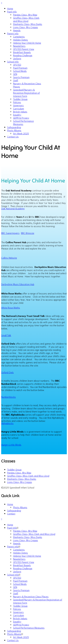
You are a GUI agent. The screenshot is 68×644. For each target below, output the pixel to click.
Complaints (19, 36)
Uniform (17, 58)
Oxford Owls (7, 372)
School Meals (20, 71)
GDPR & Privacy (21, 118)
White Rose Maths (11, 307)
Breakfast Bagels (22, 52)
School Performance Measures (29, 628)
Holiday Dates (20, 40)
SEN (15, 74)
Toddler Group (20, 99)
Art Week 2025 (21, 133)
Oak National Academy (13, 208)
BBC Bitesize (28, 233)
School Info (13, 61)
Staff (16, 80)
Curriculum (19, 108)
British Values (20, 111)
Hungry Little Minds (11, 444)
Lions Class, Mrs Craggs (26, 27)
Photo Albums (14, 130)
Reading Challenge (23, 55)
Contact (11, 513)
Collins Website (9, 258)
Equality (17, 115)
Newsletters (19, 46)
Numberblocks (8, 397)
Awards (17, 30)
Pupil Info (12, 11)
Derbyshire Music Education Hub (18, 284)
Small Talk (6, 335)
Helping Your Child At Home (27, 43)
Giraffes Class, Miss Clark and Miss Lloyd (26, 19)
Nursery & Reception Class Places (31, 596)
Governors (18, 105)
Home (10, 8)
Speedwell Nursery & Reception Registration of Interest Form (26, 93)
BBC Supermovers (10, 233)
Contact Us (13, 136)
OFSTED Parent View (24, 49)
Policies (17, 102)
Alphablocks (7, 423)
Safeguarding (14, 127)
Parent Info (13, 33)
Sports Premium (21, 77)
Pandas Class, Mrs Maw (25, 15)
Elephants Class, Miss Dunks (28, 24)
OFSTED (17, 65)
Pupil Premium (20, 68)
